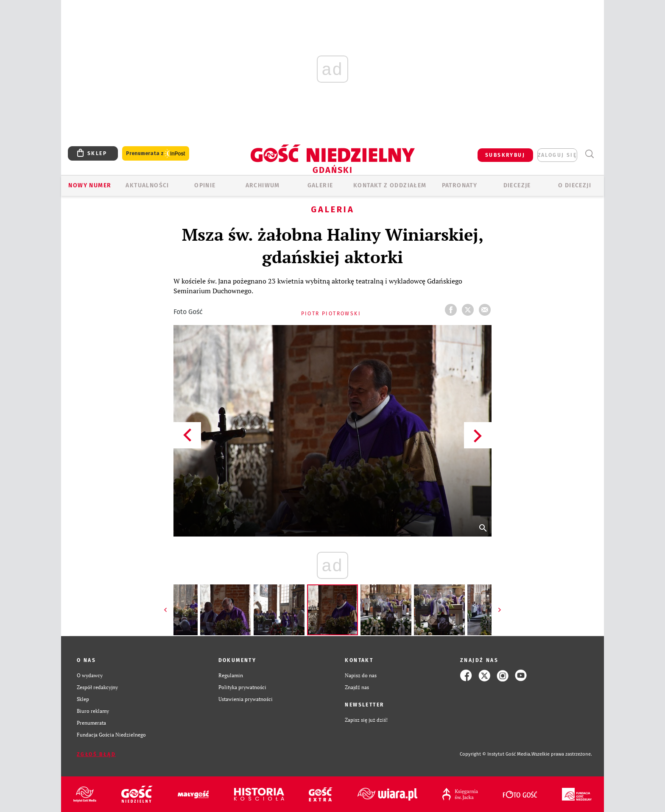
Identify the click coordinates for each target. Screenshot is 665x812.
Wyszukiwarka (589, 154)
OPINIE (205, 185)
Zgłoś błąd (96, 754)
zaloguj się (557, 155)
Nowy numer (90, 185)
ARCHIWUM (263, 185)
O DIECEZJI (575, 185)
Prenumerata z (156, 154)
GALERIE (320, 185)
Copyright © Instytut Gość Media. (496, 754)
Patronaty (460, 185)
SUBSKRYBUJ (505, 155)
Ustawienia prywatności (246, 699)
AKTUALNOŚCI (147, 185)
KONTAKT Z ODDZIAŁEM (390, 185)
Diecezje (517, 185)
